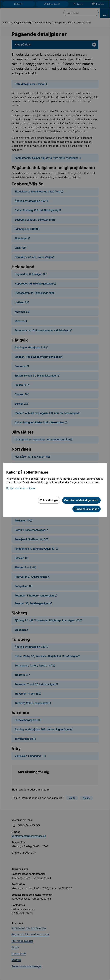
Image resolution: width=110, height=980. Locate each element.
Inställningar (49, 500)
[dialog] (55, 490)
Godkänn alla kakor (87, 509)
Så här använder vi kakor (21, 488)
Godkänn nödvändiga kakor (81, 500)
